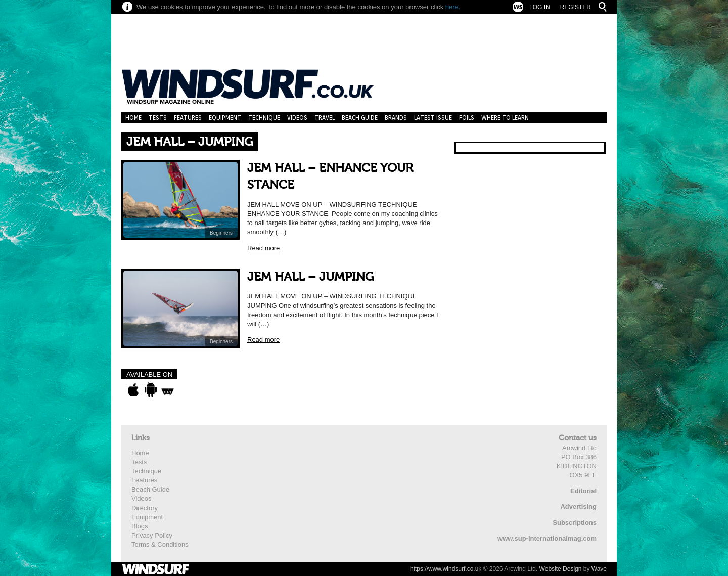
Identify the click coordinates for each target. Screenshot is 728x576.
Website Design (561, 569)
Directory (145, 508)
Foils (467, 118)
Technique (264, 118)
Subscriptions (575, 523)
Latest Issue (433, 118)
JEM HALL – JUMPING (311, 277)
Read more (263, 248)
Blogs (140, 526)
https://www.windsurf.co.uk (446, 569)
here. (453, 7)
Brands (396, 118)
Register (576, 7)
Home (133, 118)
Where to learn (505, 118)
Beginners (221, 233)
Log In (540, 7)
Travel (325, 118)
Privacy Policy (152, 535)
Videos (297, 118)
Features (188, 118)
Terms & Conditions (160, 544)
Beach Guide (360, 118)
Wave (599, 569)
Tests (158, 118)
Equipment (225, 118)
